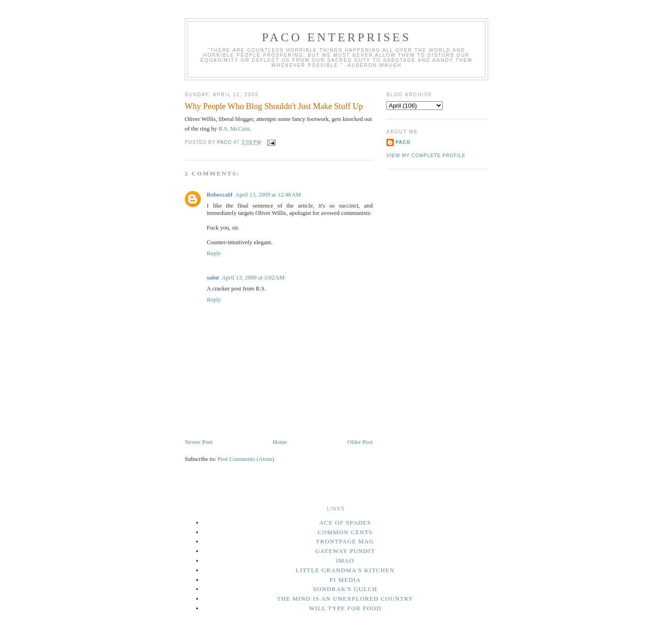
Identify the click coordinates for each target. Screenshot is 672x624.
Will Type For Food (345, 608)
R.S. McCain (234, 129)
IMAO (345, 561)
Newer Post (198, 442)
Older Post (360, 442)
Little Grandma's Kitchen (345, 570)
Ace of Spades (345, 523)
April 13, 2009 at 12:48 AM (268, 194)
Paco (403, 142)
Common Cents (345, 532)
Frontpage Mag (345, 541)
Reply (214, 253)
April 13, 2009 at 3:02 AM (253, 277)
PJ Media (345, 580)
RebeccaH (220, 194)
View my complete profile (426, 156)
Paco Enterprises (336, 37)
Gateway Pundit (345, 551)
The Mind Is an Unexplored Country (345, 599)
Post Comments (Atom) (246, 459)
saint (213, 277)
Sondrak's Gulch (345, 589)
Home (280, 442)
